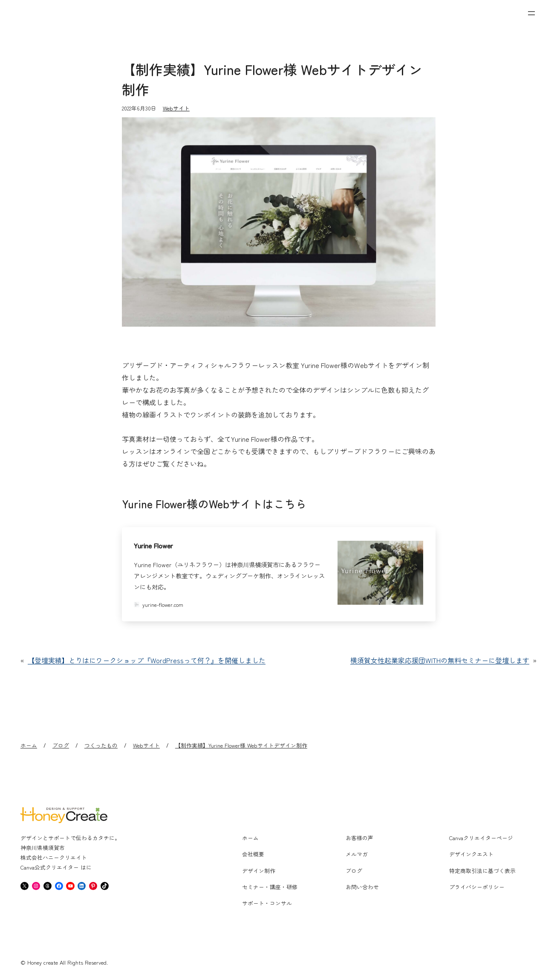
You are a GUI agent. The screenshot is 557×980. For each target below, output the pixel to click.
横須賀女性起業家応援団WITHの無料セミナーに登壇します (440, 660)
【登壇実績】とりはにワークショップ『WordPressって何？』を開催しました (147, 660)
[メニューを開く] (531, 13)
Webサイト (176, 108)
